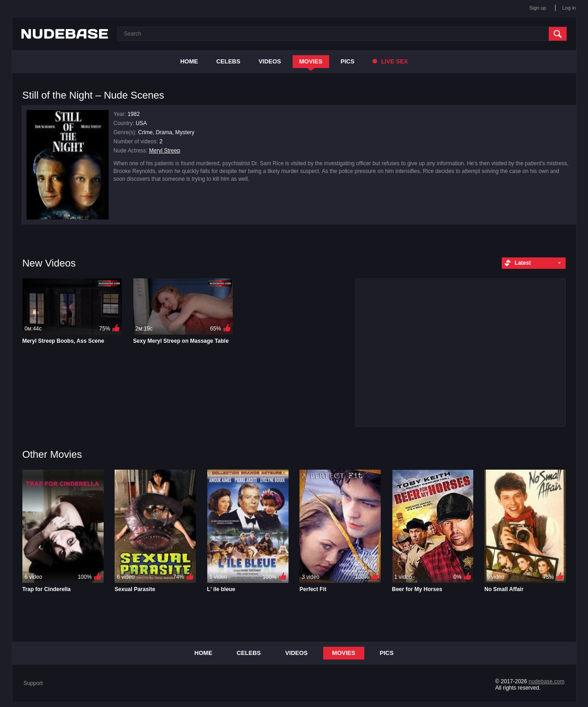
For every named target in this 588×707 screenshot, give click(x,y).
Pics (347, 61)
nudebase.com (547, 681)
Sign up (538, 8)
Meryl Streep (165, 151)
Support (33, 683)
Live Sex (390, 61)
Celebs (228, 61)
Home (189, 61)
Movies (311, 61)
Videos (270, 61)
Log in (569, 8)
